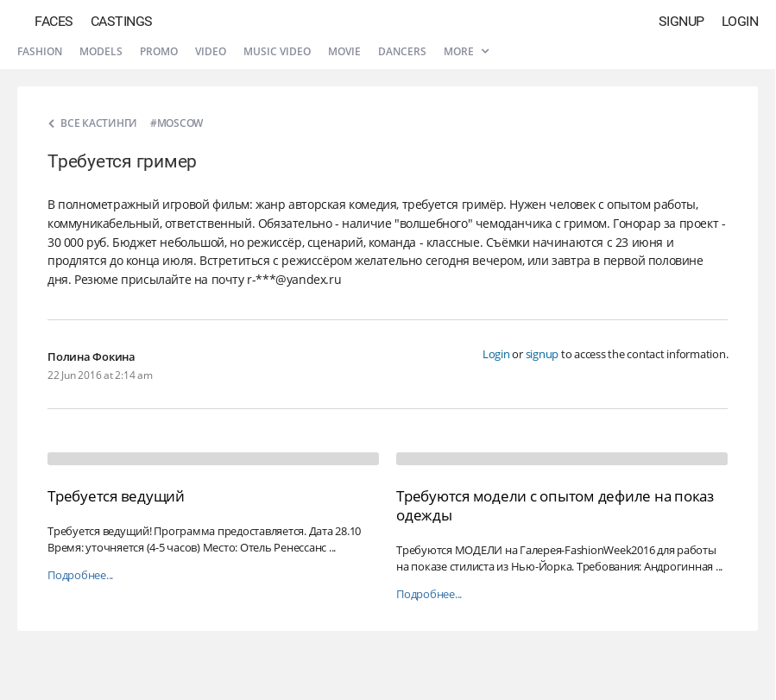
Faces (54, 21)
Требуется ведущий (116, 496)
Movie (344, 51)
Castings (122, 21)
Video (211, 51)
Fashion (40, 51)
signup (543, 354)
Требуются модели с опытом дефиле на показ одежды (555, 505)
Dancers (402, 51)
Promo (159, 51)
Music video (277, 51)
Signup (681, 21)
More (466, 51)
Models (101, 51)
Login (740, 21)
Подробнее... (80, 575)
